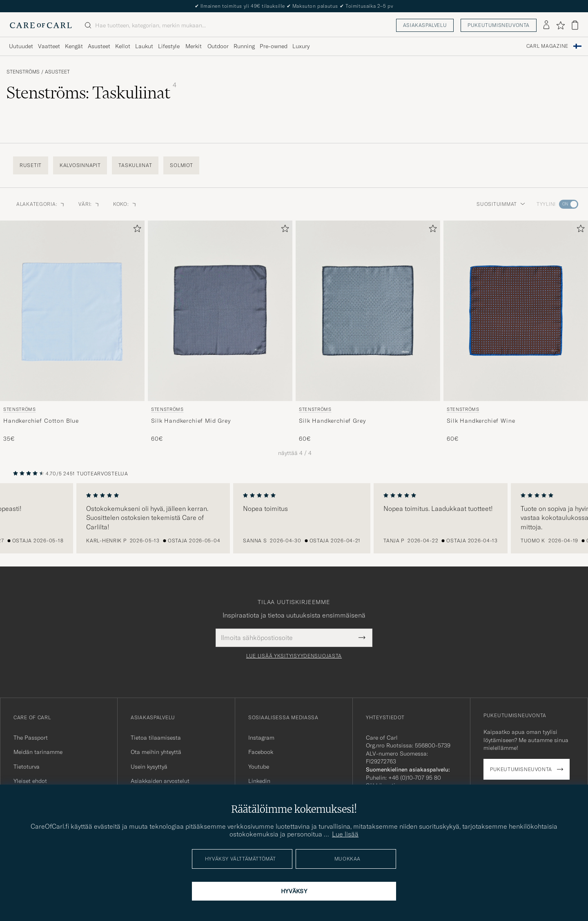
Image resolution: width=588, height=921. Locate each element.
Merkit (194, 46)
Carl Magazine (547, 46)
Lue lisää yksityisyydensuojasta (294, 656)
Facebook (261, 752)
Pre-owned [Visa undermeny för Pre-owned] (274, 46)
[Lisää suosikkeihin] (136, 230)
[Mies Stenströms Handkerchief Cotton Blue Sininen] (72, 311)
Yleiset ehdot (30, 781)
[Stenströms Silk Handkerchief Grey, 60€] (368, 332)
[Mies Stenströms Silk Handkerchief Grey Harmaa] (368, 311)
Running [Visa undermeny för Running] (244, 46)
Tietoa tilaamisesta (156, 738)
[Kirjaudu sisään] (546, 25)
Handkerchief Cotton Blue (41, 421)
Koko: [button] (125, 204)
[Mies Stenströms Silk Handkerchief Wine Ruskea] (516, 311)
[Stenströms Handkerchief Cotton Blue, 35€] (72, 332)
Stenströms (23, 72)
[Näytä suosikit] (560, 25)
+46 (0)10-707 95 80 (415, 778)
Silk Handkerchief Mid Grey (191, 421)
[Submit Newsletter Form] (362, 638)
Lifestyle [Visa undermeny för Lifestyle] (169, 46)
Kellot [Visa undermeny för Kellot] (123, 46)
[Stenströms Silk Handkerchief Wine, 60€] (516, 332)
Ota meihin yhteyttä (156, 752)
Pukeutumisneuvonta (499, 25)
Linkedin (259, 781)
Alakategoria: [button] (41, 204)
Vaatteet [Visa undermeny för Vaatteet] (49, 46)
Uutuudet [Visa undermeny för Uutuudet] (21, 46)
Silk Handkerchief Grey (332, 421)
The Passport (31, 738)
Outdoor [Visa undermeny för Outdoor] (218, 46)
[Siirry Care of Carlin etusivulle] (41, 25)
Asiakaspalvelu (425, 25)
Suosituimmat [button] (501, 204)
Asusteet (57, 72)
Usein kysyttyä (149, 767)
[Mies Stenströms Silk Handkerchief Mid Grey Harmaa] (220, 311)
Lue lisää (345, 834)
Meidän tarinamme (38, 752)
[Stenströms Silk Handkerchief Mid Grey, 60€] (220, 332)
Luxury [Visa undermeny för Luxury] (301, 46)
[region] (294, 518)
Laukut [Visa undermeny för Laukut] (144, 46)
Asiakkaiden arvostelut (160, 781)
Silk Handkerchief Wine (481, 421)
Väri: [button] (89, 204)
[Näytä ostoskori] (575, 25)
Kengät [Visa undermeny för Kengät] (74, 46)
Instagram (261, 738)
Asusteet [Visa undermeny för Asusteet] (99, 46)
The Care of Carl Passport (294, 6)
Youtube (259, 767)
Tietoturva (27, 767)
